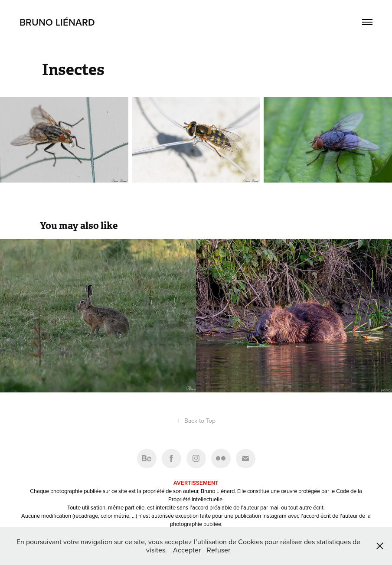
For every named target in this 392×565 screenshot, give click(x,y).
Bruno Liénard (57, 22)
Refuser (219, 550)
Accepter (187, 550)
